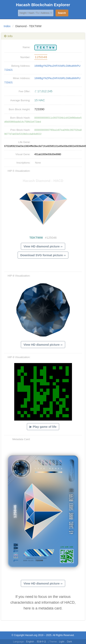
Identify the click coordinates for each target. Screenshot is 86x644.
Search (62, 13)
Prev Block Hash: (20, 130)
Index (7, 26)
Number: (25, 57)
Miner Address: (22, 78)
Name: (26, 47)
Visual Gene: (23, 154)
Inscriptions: (23, 163)
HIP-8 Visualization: (19, 276)
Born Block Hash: (20, 118)
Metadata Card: (21, 439)
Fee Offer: (24, 91)
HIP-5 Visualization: (19, 171)
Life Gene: (24, 142)
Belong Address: (21, 66)
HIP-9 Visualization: (19, 357)
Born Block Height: (20, 109)
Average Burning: (20, 100)
